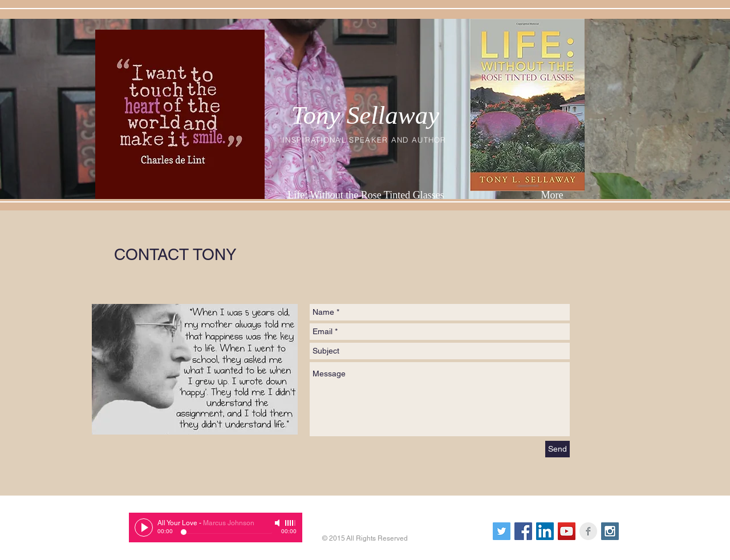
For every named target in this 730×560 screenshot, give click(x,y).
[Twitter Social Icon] (502, 531)
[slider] (291, 523)
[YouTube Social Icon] (567, 531)
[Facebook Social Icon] (523, 531)
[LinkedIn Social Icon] (545, 531)
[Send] (557, 449)
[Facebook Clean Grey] (588, 531)
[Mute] (278, 523)
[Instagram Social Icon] (610, 531)
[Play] (144, 527)
